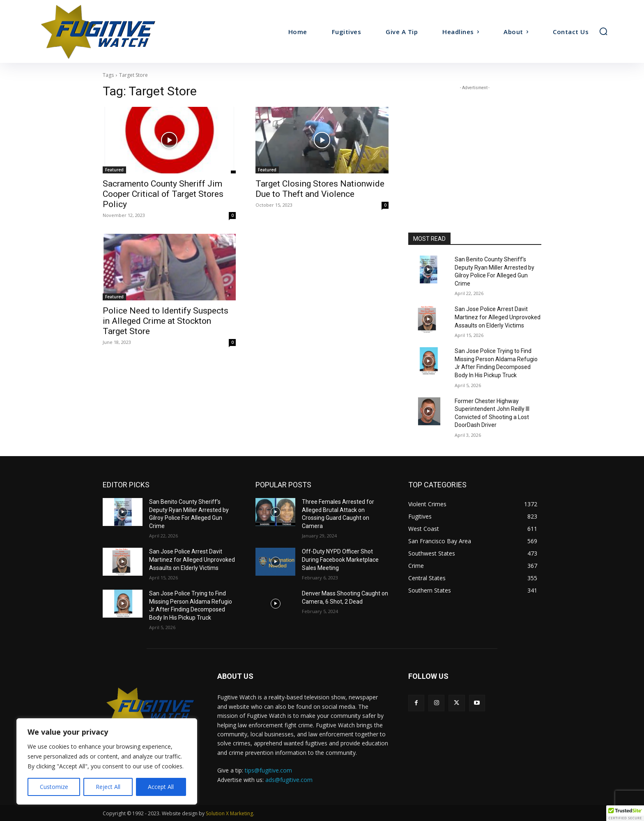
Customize (54, 787)
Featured (114, 170)
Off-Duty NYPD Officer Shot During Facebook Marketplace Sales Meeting (340, 559)
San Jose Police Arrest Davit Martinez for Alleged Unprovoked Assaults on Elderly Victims (498, 317)
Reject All (108, 787)
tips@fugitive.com (268, 770)
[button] (603, 31)
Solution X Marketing (229, 813)
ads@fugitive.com (289, 780)
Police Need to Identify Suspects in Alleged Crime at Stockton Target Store (166, 321)
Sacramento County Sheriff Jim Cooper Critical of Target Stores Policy (163, 194)
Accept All (161, 787)
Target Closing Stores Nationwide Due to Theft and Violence (320, 189)
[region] (107, 761)
